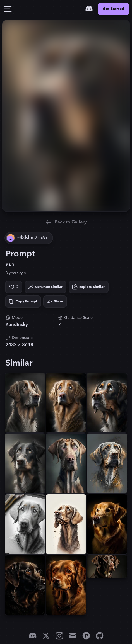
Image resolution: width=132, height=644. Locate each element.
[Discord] (89, 9)
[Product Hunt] (86, 636)
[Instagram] (59, 636)
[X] (46, 636)
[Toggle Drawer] (8, 9)
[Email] (73, 636)
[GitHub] (100, 636)
